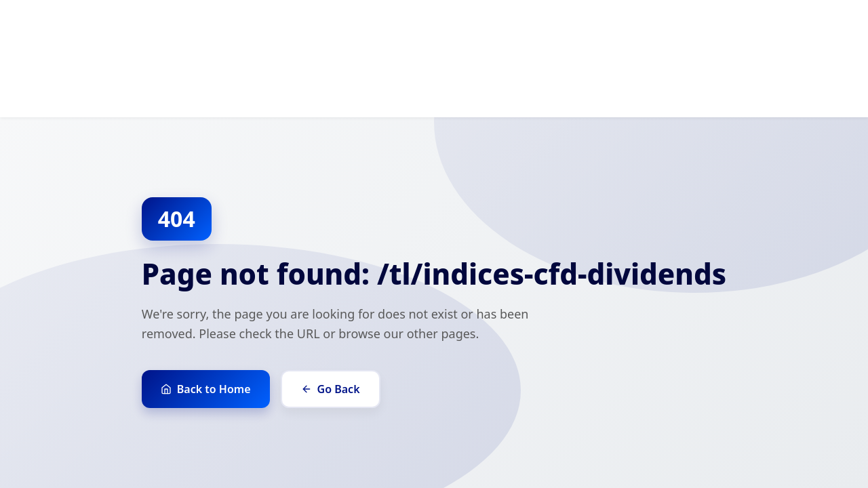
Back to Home (206, 389)
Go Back (331, 389)
